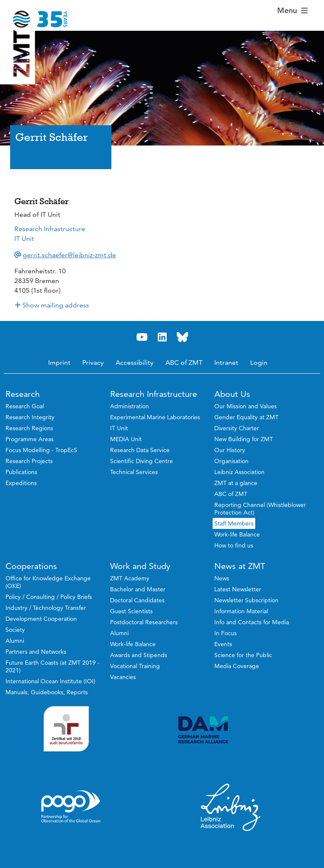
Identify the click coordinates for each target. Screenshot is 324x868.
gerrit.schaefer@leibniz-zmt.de (69, 255)
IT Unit (24, 239)
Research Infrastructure (50, 229)
